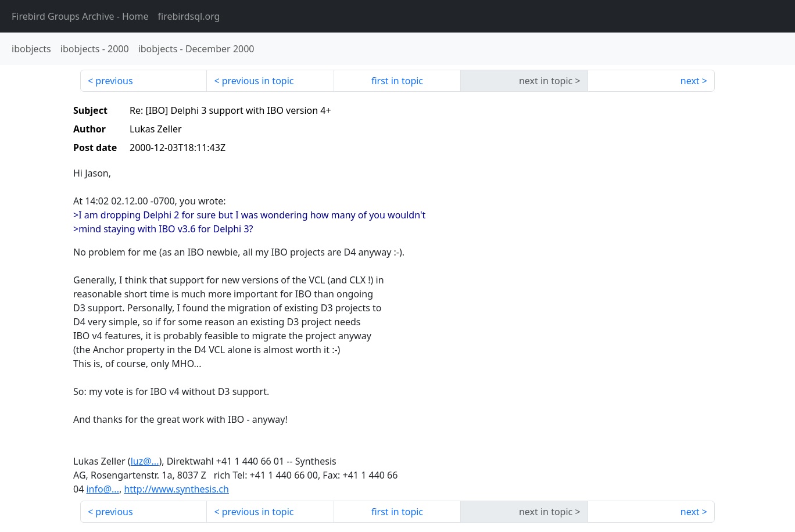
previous (114, 81)
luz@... (145, 461)
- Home (80, 16)
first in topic (397, 81)
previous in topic (258, 81)
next (690, 81)
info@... (102, 489)
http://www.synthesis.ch (176, 489)
